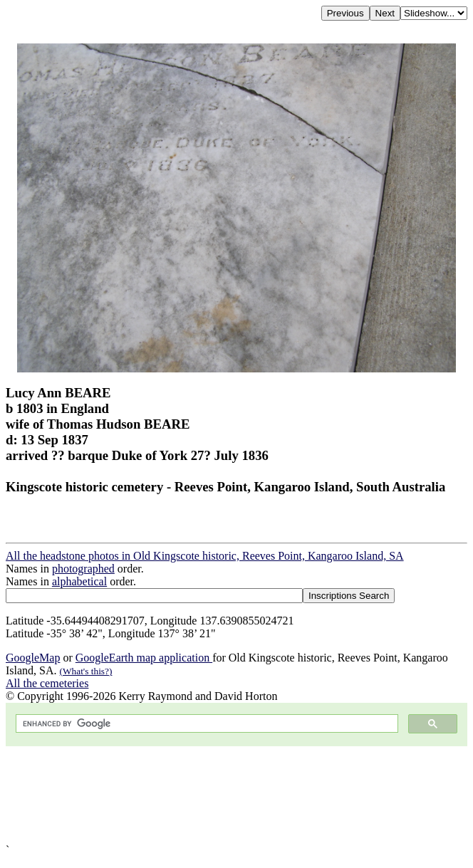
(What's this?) (86, 671)
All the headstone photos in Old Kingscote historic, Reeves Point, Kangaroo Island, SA (205, 556)
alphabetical (79, 581)
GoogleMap (33, 658)
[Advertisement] (236, 795)
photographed (83, 569)
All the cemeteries (47, 683)
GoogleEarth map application (144, 658)
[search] (206, 724)
